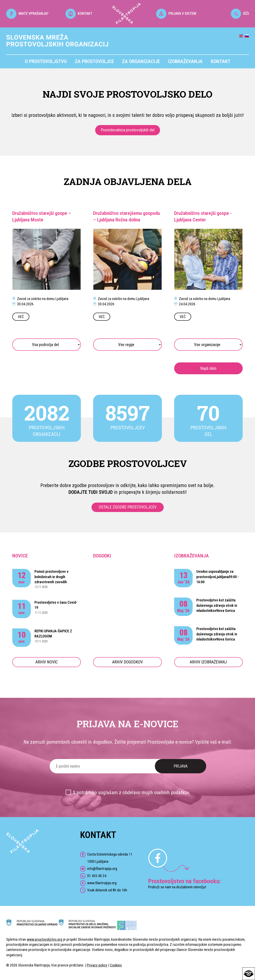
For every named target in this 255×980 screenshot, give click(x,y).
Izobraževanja (185, 61)
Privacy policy (97, 965)
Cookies (116, 965)
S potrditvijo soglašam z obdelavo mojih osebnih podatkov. (132, 793)
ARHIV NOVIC (47, 662)
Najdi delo (208, 368)
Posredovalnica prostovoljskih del (128, 130)
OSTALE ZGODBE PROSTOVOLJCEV (128, 507)
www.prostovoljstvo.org (45, 939)
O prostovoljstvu (46, 61)
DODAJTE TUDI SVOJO (91, 492)
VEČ (21, 317)
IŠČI (240, 13)
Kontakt (221, 61)
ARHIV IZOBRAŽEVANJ (208, 662)
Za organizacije (141, 61)
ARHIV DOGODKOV (128, 662)
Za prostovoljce (94, 61)
